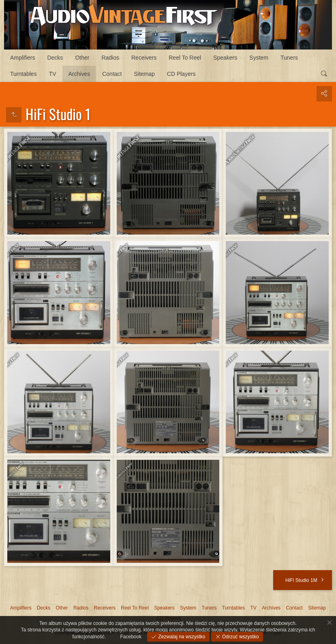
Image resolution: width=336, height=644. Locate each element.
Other (82, 58)
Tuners (289, 58)
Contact (112, 74)
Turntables (24, 74)
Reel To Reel (185, 58)
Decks (55, 58)
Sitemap (144, 74)
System (259, 58)
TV (53, 74)
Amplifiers (22, 58)
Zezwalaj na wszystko (181, 637)
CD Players (181, 74)
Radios (110, 58)
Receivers (144, 58)
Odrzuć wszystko (240, 637)
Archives (79, 74)
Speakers (225, 58)
